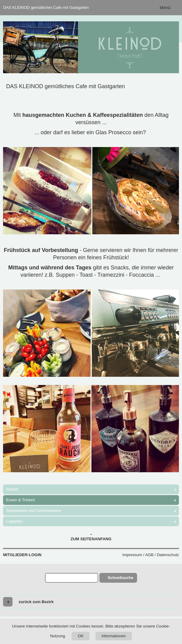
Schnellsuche (121, 578)
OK (81, 636)
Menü (165, 8)
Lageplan (14, 521)
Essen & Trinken (21, 500)
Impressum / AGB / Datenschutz (151, 555)
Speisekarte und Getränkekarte (34, 511)
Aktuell (12, 489)
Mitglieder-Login (22, 555)
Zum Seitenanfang (91, 537)
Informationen (114, 636)
